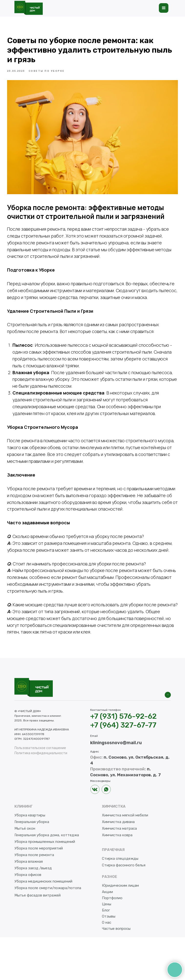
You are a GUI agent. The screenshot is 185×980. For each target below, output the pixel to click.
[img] (168, 738)
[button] (164, 8)
